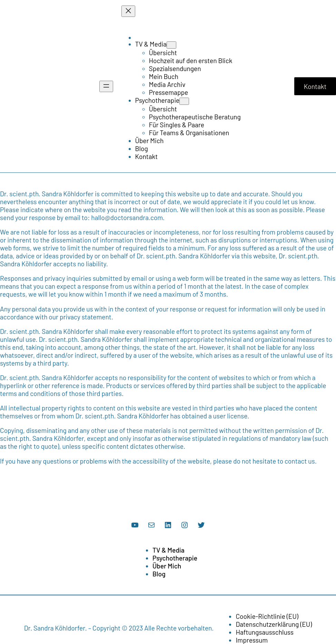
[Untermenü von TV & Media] (171, 45)
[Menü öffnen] (106, 86)
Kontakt (315, 86)
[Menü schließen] (128, 11)
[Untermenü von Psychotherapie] (184, 101)
